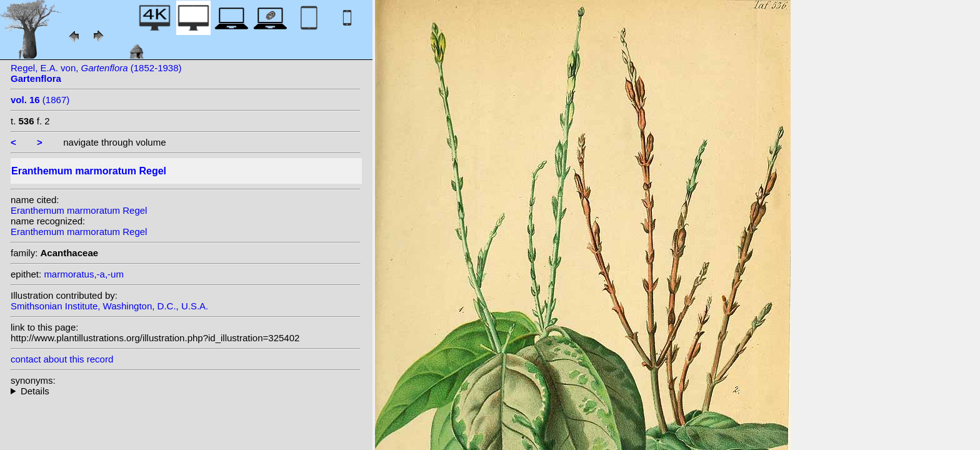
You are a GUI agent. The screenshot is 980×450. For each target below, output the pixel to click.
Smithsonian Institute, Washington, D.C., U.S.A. (109, 306)
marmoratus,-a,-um (84, 274)
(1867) (40, 100)
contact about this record (62, 359)
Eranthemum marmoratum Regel (79, 210)
